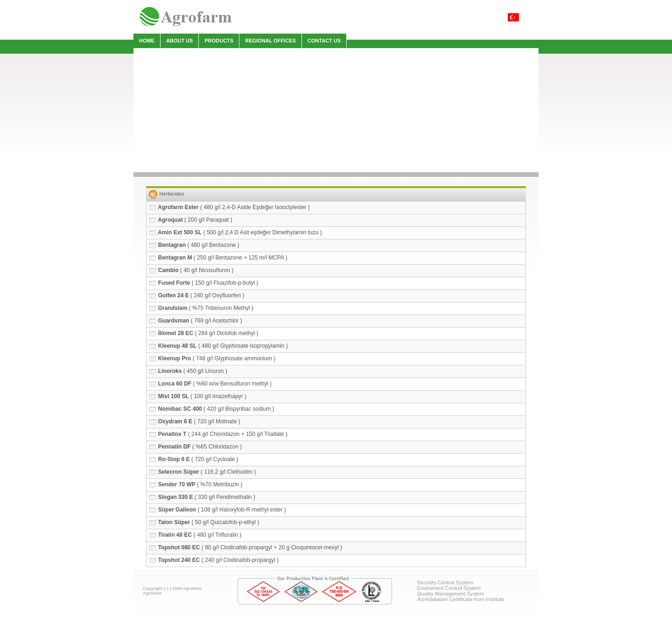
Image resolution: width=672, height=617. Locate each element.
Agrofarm (152, 593)
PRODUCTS (219, 41)
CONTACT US (324, 41)
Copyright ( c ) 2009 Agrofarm (172, 589)
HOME (147, 41)
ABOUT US (179, 41)
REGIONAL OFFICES (270, 41)
